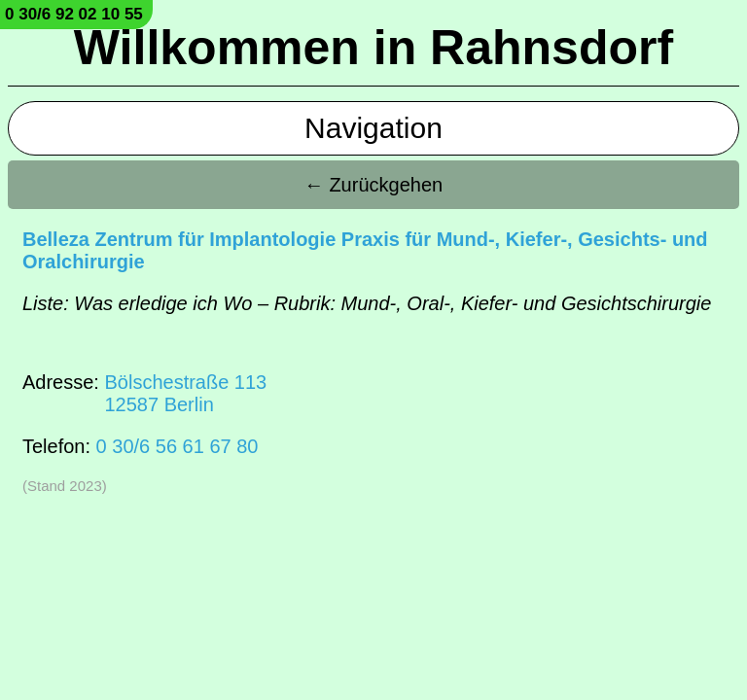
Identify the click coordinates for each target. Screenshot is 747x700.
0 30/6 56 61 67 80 (178, 446)
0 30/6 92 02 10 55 (74, 14)
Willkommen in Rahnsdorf (373, 48)
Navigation (373, 128)
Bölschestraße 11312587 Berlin (185, 393)
